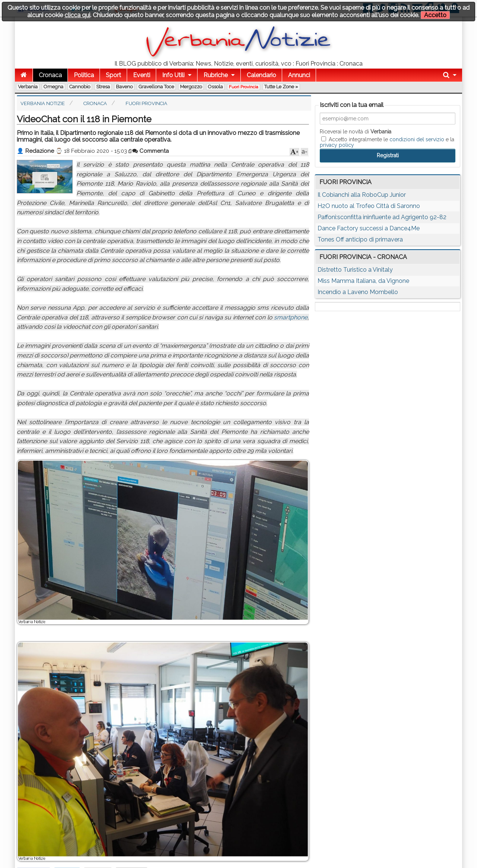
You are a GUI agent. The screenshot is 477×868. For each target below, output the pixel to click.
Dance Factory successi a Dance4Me (369, 228)
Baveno (124, 87)
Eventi (142, 75)
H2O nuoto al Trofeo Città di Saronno (369, 206)
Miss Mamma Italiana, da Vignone (363, 281)
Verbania (28, 87)
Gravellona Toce (156, 87)
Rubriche (216, 75)
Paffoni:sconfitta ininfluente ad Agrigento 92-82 (382, 217)
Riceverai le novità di (356, 132)
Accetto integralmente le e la (387, 142)
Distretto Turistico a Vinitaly (355, 270)
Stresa (103, 87)
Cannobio (80, 87)
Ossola (215, 87)
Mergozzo (191, 87)
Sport (113, 75)
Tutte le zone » (281, 87)
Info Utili (173, 75)
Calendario (261, 75)
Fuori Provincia (244, 87)
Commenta (151, 151)
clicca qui (77, 15)
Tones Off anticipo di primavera (360, 239)
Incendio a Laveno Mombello (358, 292)
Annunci (299, 75)
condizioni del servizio (417, 139)
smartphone (291, 317)
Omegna (53, 87)
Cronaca (50, 75)
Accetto (435, 15)
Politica (84, 75)
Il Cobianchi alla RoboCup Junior (362, 195)
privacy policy (337, 145)
